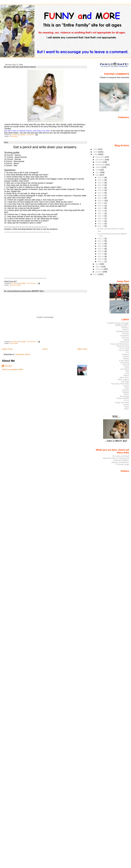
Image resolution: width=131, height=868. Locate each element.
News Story (124, 377)
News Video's (123, 380)
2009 (96, 152)
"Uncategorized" (122, 331)
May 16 (101, 216)
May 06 (101, 251)
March (98, 267)
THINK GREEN (123, 398)
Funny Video (14, 343)
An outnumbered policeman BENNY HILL (24, 291)
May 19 (101, 208)
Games (126, 356)
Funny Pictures (123, 346)
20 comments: (32, 283)
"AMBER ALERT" (122, 325)
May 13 (101, 224)
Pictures (126, 390)
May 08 (101, 246)
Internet (126, 365)
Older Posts (82, 349)
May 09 (101, 244)
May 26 (101, 190)
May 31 (101, 178)
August (99, 167)
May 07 (101, 249)
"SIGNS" (126, 329)
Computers (124, 336)
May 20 (101, 206)
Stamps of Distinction (120, 462)
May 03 (101, 259)
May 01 (101, 262)
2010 (96, 149)
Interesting (125, 363)
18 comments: (32, 342)
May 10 (101, 241)
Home (45, 349)
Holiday (126, 359)
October (99, 162)
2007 (96, 274)
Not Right (125, 382)
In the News (14, 136)
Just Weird (125, 369)
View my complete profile (12, 369)
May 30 (101, 180)
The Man (8, 366)
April (98, 264)
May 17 (101, 213)
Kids (127, 371)
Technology (124, 396)
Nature (126, 375)
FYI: (127, 352)
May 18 (101, 211)
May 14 (101, 221)
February (99, 269)
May (98, 175)
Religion (126, 392)
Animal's (126, 333)
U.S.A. (126, 400)
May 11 (101, 238)
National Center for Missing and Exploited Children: (116, 459)
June (98, 172)
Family (126, 340)
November (100, 160)
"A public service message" (118, 323)
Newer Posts (7, 349)
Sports (126, 394)
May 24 (101, 195)
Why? (127, 409)
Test (6, 142)
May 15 (101, 218)
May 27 (101, 188)
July (97, 170)
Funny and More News (120, 344)
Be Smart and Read (121, 456)
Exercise (126, 338)
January (99, 272)
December (100, 157)
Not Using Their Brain (120, 384)
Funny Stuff (124, 348)
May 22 (101, 201)
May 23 (101, 198)
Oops (127, 388)
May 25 (101, 193)
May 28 (101, 185)
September (100, 165)
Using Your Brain (15, 285)
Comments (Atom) (23, 354)
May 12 (101, 226)
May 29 (101, 183)
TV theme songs (122, 464)
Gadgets (125, 354)
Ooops (126, 386)
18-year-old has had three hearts (20, 67)
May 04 (101, 256)
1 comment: (30, 135)
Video (127, 407)
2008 (96, 154)
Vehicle (126, 405)
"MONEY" (125, 327)
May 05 (101, 254)
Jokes (127, 367)
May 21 (101, 203)
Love (127, 373)
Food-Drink (125, 342)
